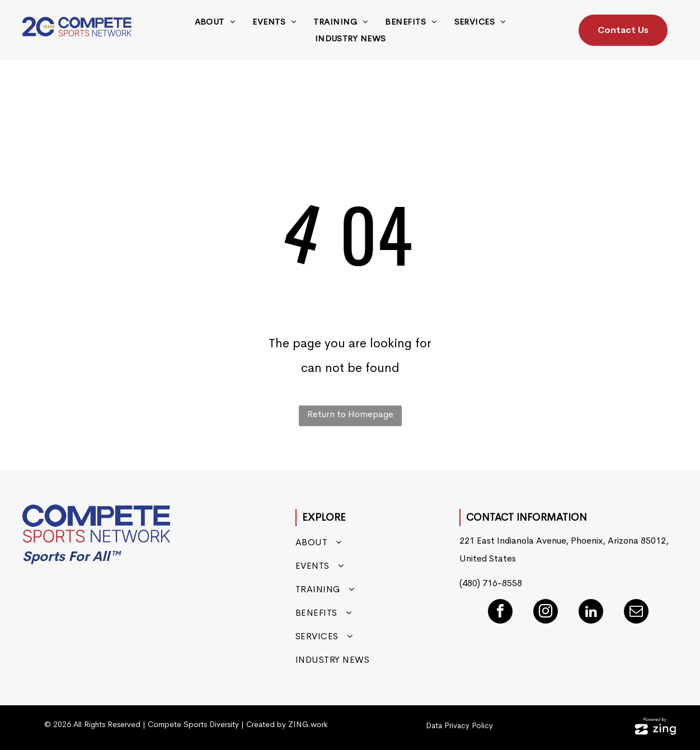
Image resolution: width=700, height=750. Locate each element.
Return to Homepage (350, 414)
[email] (636, 613)
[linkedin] (591, 613)
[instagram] (546, 613)
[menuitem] (215, 22)
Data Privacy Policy (459, 725)
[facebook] (500, 613)
